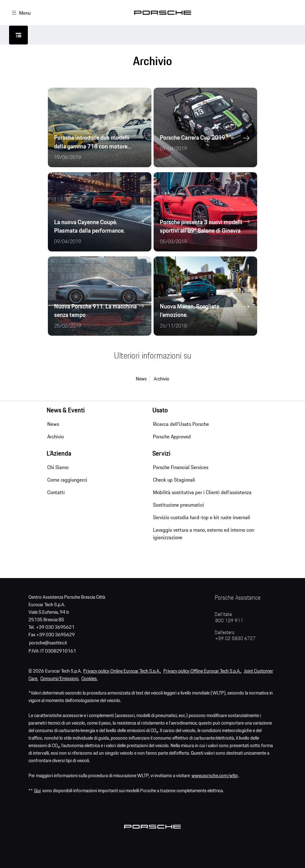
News (141, 379)
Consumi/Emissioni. (60, 679)
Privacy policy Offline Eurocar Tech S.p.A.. (202, 671)
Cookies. (89, 679)
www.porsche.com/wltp (215, 776)
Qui (37, 791)
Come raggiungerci (67, 480)
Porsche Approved (172, 437)
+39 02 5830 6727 (235, 639)
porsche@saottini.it (48, 643)
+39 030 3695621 (55, 627)
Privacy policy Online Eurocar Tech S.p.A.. (122, 671)
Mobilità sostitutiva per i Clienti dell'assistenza (202, 492)
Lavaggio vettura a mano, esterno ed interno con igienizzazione (203, 534)
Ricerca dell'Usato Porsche (181, 424)
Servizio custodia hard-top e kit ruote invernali (202, 517)
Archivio (161, 379)
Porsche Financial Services (181, 467)
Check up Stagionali (174, 480)
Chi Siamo (58, 467)
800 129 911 (229, 621)
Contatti (56, 492)
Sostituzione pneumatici (178, 505)
